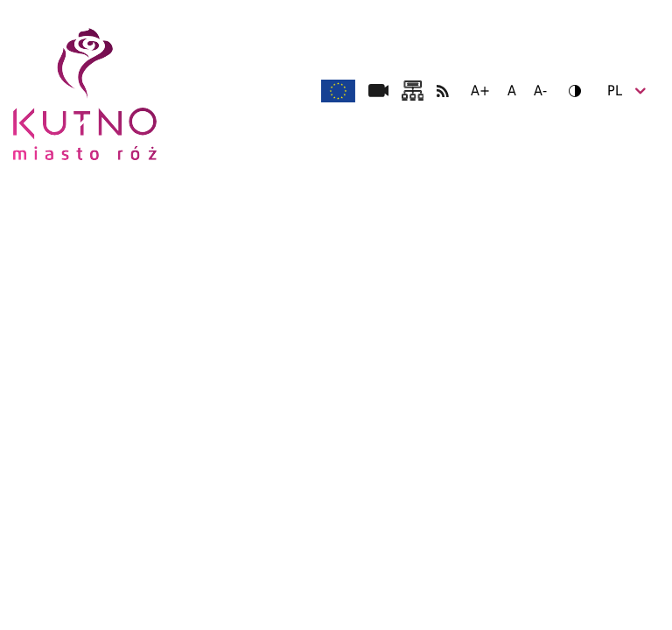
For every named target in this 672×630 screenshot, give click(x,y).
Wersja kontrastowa (569, 91)
